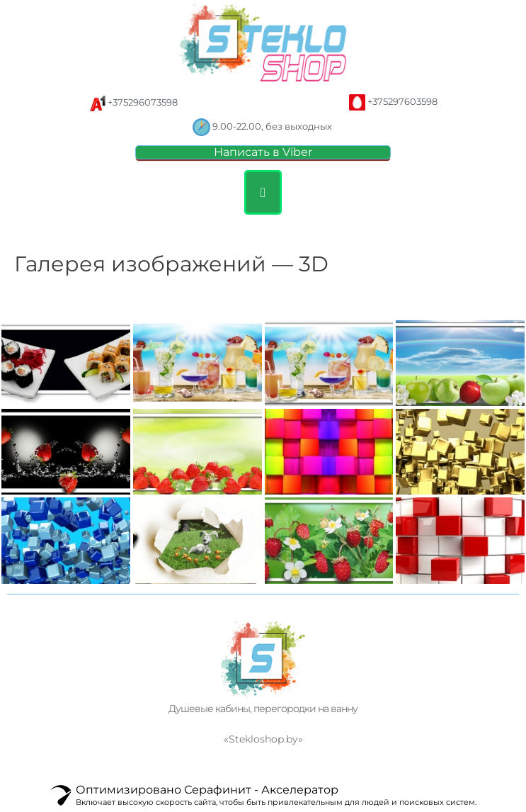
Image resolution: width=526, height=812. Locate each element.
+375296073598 (144, 102)
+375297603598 (404, 102)
